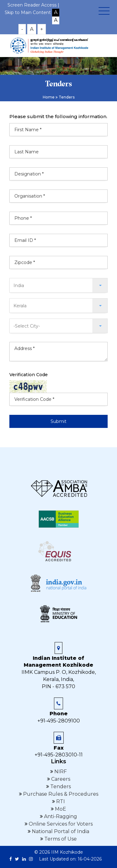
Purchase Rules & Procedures (60, 794)
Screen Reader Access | (33, 5)
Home (49, 97)
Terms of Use (60, 839)
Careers (60, 779)
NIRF (60, 772)
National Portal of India (60, 831)
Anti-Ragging (60, 816)
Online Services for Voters (60, 824)
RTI (60, 801)
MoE (60, 809)
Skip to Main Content (28, 12)
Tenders (60, 786)
